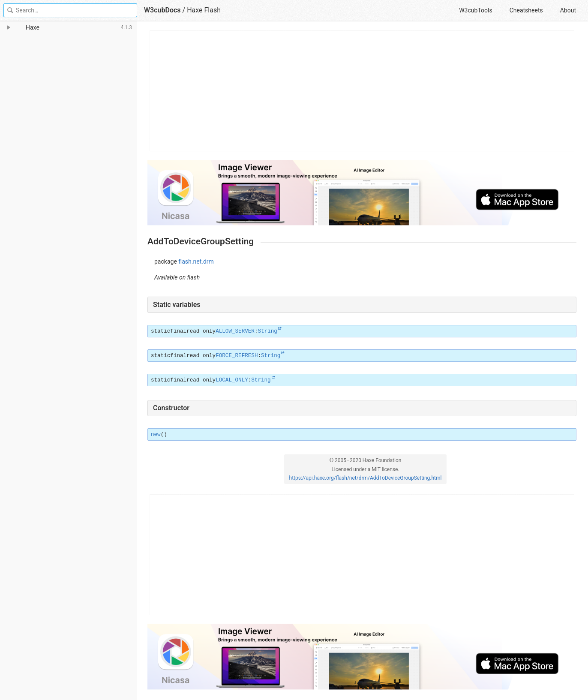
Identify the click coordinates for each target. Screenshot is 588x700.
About (568, 10)
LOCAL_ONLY (232, 380)
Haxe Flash (204, 10)
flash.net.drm (196, 261)
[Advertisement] (362, 91)
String (267, 331)
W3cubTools (475, 10)
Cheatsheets (526, 10)
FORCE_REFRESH (237, 356)
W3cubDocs (162, 10)
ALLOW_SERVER (235, 331)
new (156, 435)
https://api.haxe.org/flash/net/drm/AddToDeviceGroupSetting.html (366, 478)
